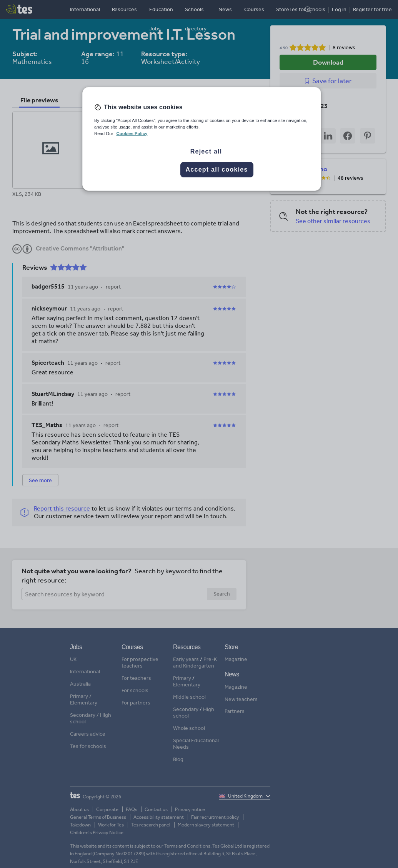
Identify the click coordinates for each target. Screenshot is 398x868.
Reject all (206, 151)
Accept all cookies (217, 169)
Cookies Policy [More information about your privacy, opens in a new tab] (132, 134)
